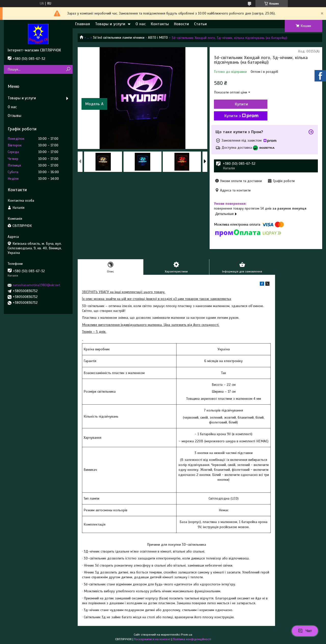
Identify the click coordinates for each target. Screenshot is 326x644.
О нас (141, 24)
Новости (181, 24)
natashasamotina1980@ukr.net (37, 285)
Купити (241, 104)
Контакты (160, 24)
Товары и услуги (110, 24)
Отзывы (15, 116)
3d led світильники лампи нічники (119, 38)
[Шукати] (68, 69)
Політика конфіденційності (192, 639)
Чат (305, 631)
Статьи (200, 24)
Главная (83, 24)
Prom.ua (187, 635)
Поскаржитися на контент (152, 639)
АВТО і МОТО (158, 38)
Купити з (241, 116)
